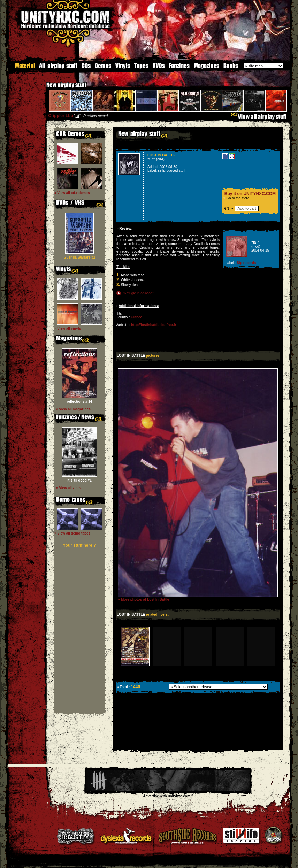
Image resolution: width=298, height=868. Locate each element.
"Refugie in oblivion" (138, 293)
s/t (78, 116)
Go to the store (238, 198)
